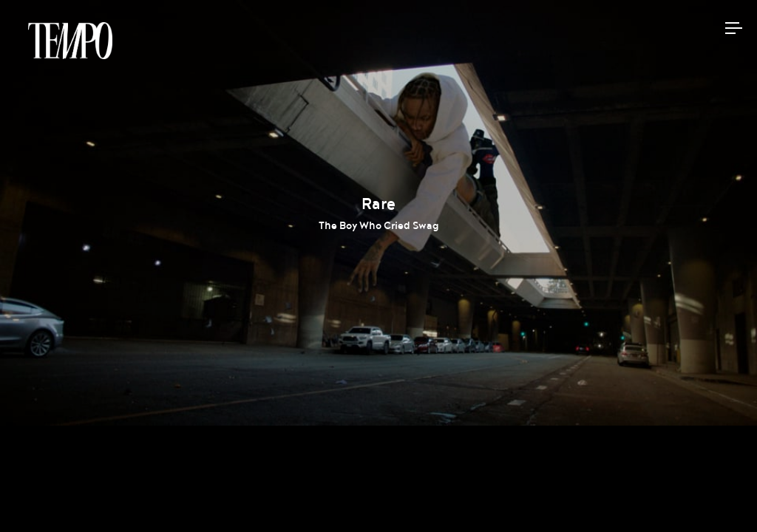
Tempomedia (70, 41)
